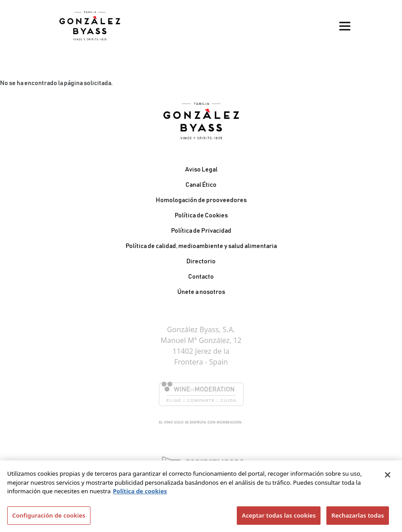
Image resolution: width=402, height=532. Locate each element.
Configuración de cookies (49, 518)
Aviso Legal (201, 170)
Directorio (201, 261)
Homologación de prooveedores (201, 200)
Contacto (201, 277)
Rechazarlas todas (358, 518)
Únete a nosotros (201, 292)
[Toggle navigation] (345, 26)
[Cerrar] (388, 478)
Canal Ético (201, 185)
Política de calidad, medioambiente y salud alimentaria (201, 246)
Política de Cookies (201, 216)
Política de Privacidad (201, 231)
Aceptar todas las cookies (279, 518)
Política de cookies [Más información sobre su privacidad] (140, 494)
